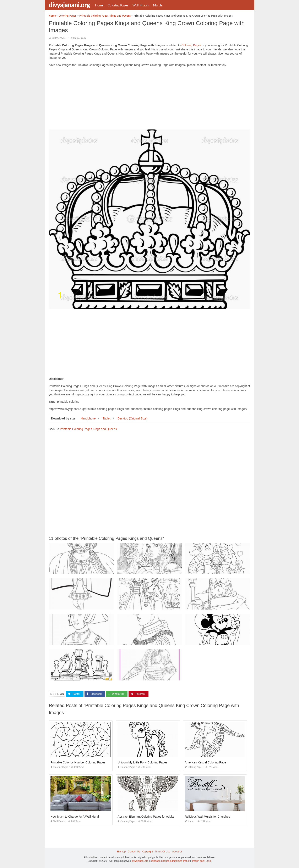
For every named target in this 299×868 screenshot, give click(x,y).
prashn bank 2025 (201, 861)
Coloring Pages (118, 5)
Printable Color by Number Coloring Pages (78, 762)
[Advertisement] (149, 99)
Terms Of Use (162, 852)
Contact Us (134, 852)
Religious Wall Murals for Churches (207, 817)
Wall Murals (141, 5)
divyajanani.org (69, 5)
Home (99, 5)
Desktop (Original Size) (132, 418)
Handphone (88, 418)
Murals (158, 5)
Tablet (106, 418)
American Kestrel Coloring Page (205, 762)
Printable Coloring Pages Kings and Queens (88, 429)
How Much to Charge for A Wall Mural (75, 817)
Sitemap (121, 852)
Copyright (148, 852)
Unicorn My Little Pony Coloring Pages (142, 762)
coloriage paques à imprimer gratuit (170, 861)
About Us (177, 852)
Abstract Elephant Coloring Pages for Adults (146, 817)
